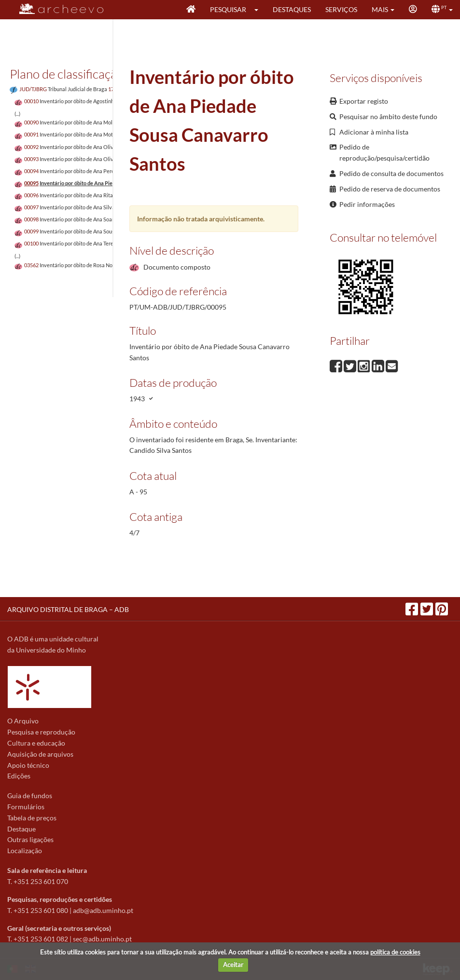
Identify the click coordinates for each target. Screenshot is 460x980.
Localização (25, 851)
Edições (19, 776)
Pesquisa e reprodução (41, 732)
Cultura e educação (36, 743)
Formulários (26, 807)
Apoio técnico (28, 765)
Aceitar (233, 965)
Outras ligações (30, 839)
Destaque (21, 829)
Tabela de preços (32, 818)
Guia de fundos (30, 796)
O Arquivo (23, 721)
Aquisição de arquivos (40, 754)
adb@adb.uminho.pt (103, 910)
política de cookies (395, 952)
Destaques (292, 9)
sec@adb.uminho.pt (102, 939)
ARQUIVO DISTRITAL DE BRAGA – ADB (68, 609)
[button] (259, 10)
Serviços (341, 9)
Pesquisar (228, 9)
